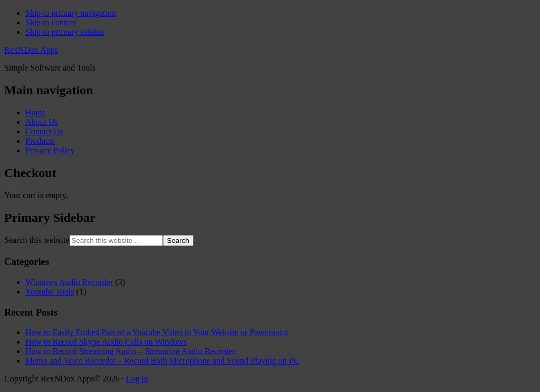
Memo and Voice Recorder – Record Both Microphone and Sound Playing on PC (162, 361)
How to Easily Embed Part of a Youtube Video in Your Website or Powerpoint (157, 332)
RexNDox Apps (31, 50)
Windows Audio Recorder (69, 282)
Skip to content (51, 22)
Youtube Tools (50, 292)
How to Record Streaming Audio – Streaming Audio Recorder (130, 351)
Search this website (37, 240)
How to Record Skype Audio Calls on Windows (106, 342)
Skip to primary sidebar (65, 32)
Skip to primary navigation (71, 13)
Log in (137, 379)
